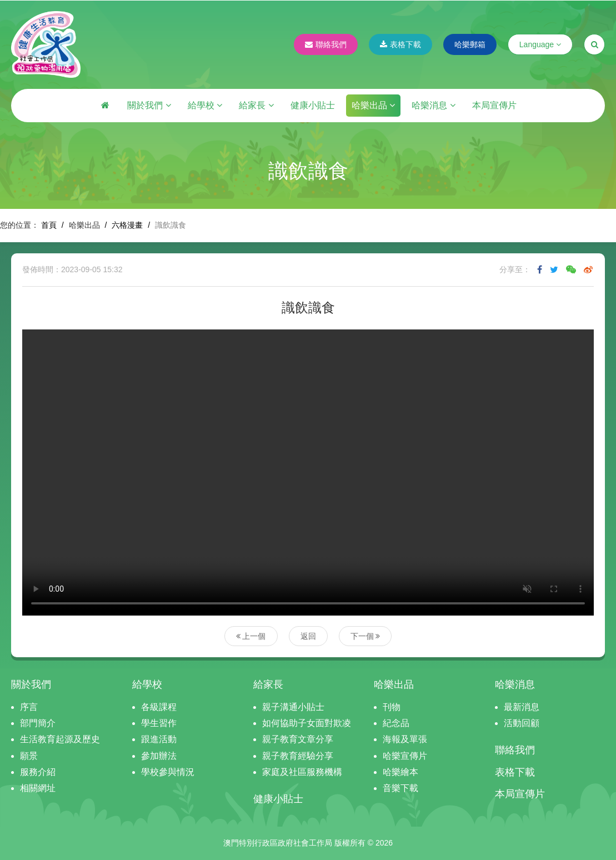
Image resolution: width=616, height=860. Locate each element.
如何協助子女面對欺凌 (307, 723)
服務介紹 (38, 772)
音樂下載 (400, 788)
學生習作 (159, 723)
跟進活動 (159, 739)
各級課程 (159, 707)
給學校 (205, 105)
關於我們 (149, 105)
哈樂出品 (373, 105)
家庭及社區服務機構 (302, 772)
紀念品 (396, 723)
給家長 (256, 105)
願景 (29, 756)
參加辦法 (159, 756)
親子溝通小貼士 (293, 707)
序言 (29, 707)
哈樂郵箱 (470, 44)
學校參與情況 (168, 772)
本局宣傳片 (494, 105)
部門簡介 (38, 723)
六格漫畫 (127, 225)
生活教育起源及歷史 (60, 739)
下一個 (365, 636)
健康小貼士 (313, 105)
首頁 (49, 225)
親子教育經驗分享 (298, 756)
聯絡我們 (326, 44)
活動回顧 (522, 723)
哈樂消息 (433, 105)
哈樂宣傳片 (405, 756)
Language (540, 44)
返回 (308, 636)
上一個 (251, 636)
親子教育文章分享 (298, 739)
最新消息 (522, 707)
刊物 (392, 707)
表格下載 (400, 44)
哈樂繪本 (400, 772)
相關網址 (38, 788)
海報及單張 (405, 739)
